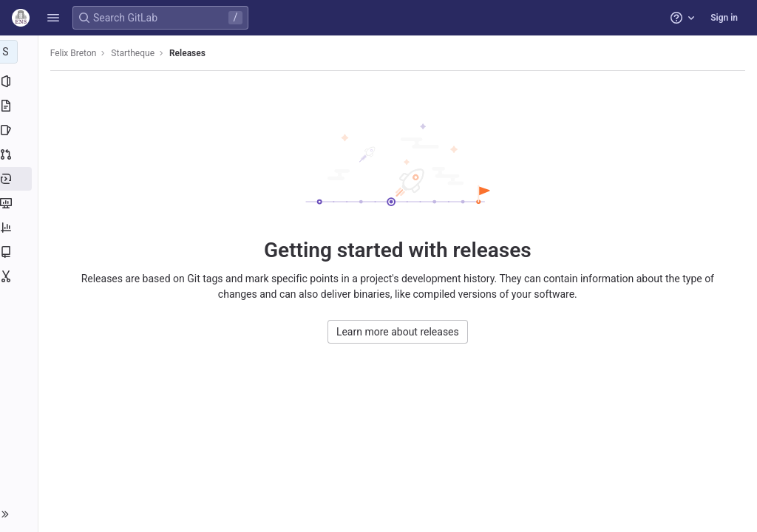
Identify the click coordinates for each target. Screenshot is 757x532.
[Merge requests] (20, 154)
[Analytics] (20, 228)
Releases (190, 53)
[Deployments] (20, 179)
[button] (53, 18)
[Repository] (20, 106)
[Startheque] (21, 52)
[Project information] (20, 81)
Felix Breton (77, 53)
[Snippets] (20, 276)
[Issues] (20, 130)
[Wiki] (20, 252)
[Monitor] (20, 203)
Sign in (724, 18)
